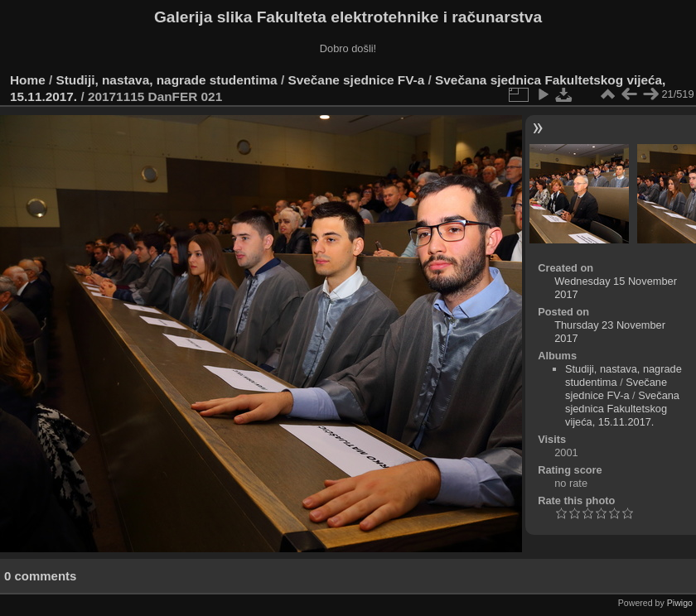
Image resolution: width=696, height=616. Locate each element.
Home (28, 80)
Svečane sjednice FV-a (356, 80)
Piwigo (680, 603)
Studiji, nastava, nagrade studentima (167, 80)
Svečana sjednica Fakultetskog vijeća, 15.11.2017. (622, 409)
